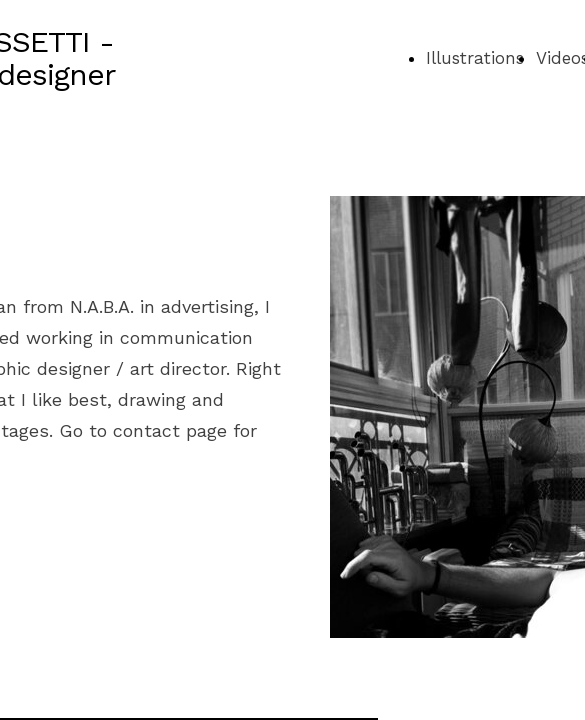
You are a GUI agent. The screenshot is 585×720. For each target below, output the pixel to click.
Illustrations (475, 58)
